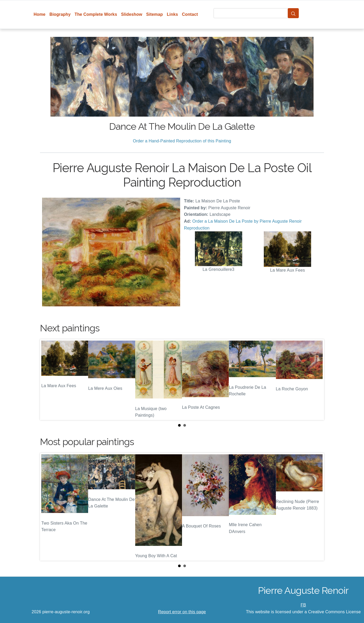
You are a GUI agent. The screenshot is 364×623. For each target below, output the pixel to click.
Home (40, 14)
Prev (48, 380)
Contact (190, 14)
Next (316, 380)
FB (303, 605)
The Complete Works (96, 14)
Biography (60, 14)
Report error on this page (182, 612)
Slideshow (132, 14)
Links (172, 14)
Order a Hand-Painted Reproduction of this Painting (182, 141)
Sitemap (155, 14)
